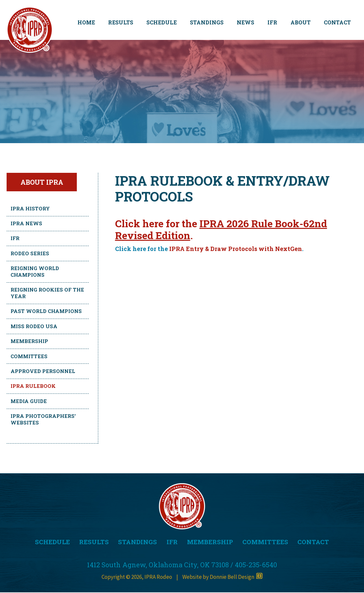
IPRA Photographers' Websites (43, 419)
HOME (86, 22)
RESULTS (121, 22)
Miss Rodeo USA (34, 326)
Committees (29, 356)
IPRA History (30, 208)
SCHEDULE (162, 22)
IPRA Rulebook (33, 386)
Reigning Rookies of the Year (47, 293)
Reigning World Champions (35, 271)
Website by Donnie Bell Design (222, 577)
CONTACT (337, 22)
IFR (272, 22)
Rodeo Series (30, 253)
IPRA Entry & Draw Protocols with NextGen (236, 249)
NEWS (245, 22)
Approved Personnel (43, 371)
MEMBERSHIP (211, 542)
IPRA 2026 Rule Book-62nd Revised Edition (221, 229)
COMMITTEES (267, 542)
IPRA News (26, 223)
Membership (29, 341)
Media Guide (29, 401)
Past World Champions (46, 311)
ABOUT (301, 22)
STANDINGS (207, 22)
